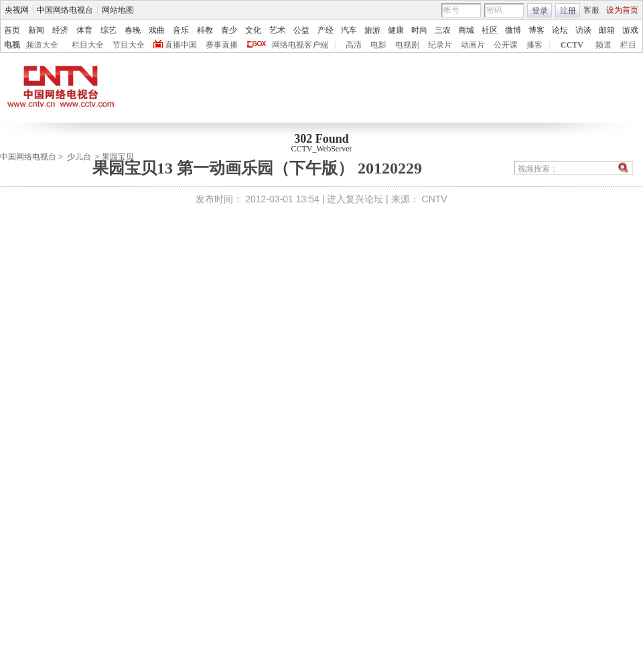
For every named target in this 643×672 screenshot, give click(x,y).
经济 (60, 30)
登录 (540, 11)
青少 (229, 30)
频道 (603, 45)
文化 (253, 30)
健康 (396, 30)
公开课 (506, 45)
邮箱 (607, 30)
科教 (205, 30)
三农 (443, 30)
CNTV (435, 199)
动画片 (473, 45)
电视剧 (407, 45)
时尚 (419, 30)
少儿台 (79, 157)
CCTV (572, 45)
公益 (301, 30)
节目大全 (129, 45)
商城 (466, 30)
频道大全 (42, 45)
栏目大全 (88, 45)
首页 (12, 30)
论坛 (560, 30)
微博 (513, 30)
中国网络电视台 (65, 10)
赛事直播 (222, 45)
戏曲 (157, 30)
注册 (568, 11)
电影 (378, 45)
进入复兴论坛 (355, 199)
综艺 (109, 30)
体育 (84, 30)
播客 (534, 45)
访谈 (583, 30)
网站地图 (118, 10)
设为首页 (622, 10)
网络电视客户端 (300, 45)
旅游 (372, 30)
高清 (354, 45)
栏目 (628, 45)
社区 (490, 30)
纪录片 (440, 45)
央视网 (17, 10)
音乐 (181, 30)
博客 (537, 30)
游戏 (630, 30)
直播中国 (181, 45)
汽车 (349, 30)
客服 (591, 10)
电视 (12, 45)
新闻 (36, 30)
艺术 (277, 30)
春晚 (133, 30)
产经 (326, 30)
